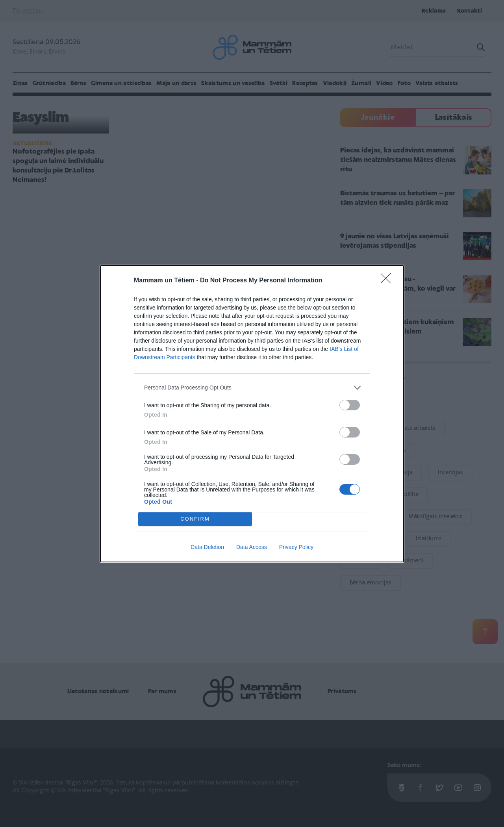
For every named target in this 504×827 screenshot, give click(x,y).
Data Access (252, 547)
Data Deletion (207, 547)
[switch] (350, 405)
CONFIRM (195, 519)
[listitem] (252, 388)
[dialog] (252, 414)
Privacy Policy (296, 547)
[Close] (388, 281)
